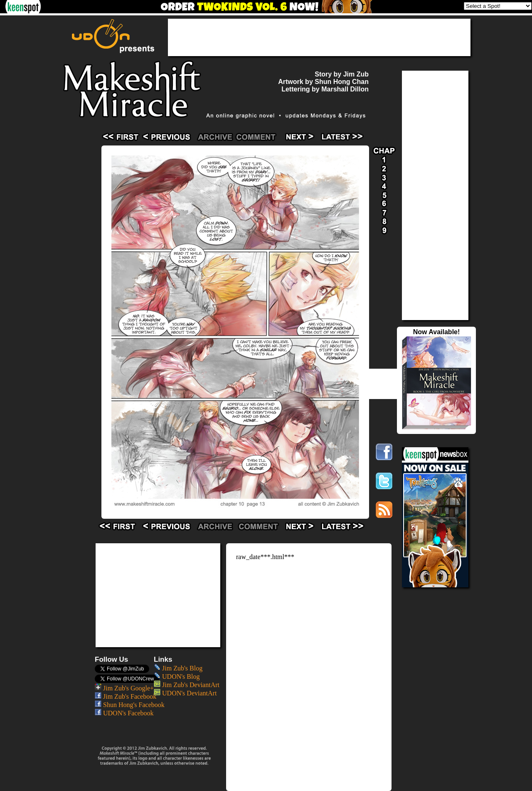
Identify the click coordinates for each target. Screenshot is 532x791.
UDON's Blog (177, 676)
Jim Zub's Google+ (124, 688)
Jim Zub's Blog (178, 668)
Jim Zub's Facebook (126, 696)
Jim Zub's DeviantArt (187, 685)
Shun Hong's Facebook (130, 705)
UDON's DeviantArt (185, 693)
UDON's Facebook (124, 713)
